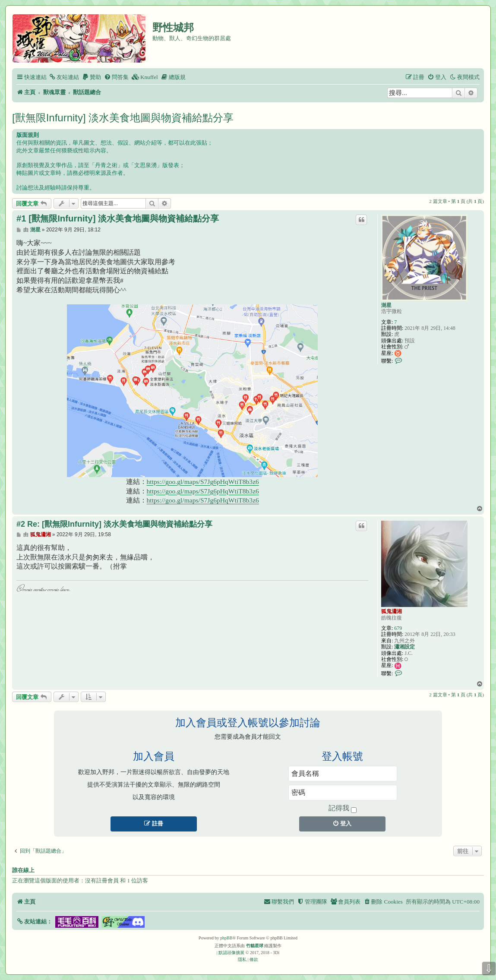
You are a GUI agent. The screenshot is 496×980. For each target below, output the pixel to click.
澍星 (386, 305)
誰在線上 (23, 870)
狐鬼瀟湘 (392, 611)
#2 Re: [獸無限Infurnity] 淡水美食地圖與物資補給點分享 (114, 524)
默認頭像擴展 (231, 953)
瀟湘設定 (404, 647)
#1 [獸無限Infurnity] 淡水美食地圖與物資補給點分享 (118, 218)
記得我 (343, 809)
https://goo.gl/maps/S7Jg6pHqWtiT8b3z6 (203, 482)
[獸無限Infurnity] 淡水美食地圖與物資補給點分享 (123, 118)
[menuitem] (64, 77)
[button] (34, 922)
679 (398, 628)
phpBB (226, 938)
